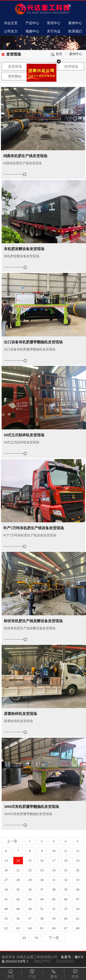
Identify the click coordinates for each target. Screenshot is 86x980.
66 (54, 928)
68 (78, 928)
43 (30, 899)
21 (18, 870)
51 (42, 909)
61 (78, 919)
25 (66, 870)
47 (78, 899)
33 (78, 880)
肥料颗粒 (15, 76)
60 (66, 919)
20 (6, 870)
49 (18, 909)
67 (66, 928)
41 (6, 899)
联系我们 (75, 31)
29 (30, 880)
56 (18, 919)
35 (18, 890)
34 (6, 890)
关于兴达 (54, 31)
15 (30, 861)
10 (54, 851)
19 (78, 861)
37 (42, 890)
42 (18, 899)
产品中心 (32, 23)
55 (6, 919)
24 (54, 870)
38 (54, 890)
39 (66, 890)
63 (18, 928)
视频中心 (32, 31)
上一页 (12, 841)
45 (54, 899)
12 (78, 851)
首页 (59, 54)
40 (78, 890)
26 (78, 870)
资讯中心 (54, 23)
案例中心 (75, 23)
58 (42, 919)
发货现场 (15, 66)
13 (6, 861)
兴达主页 (11, 23)
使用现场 (71, 66)
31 (54, 880)
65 (42, 928)
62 (6, 928)
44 (42, 899)
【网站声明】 (42, 961)
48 (6, 909)
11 (66, 851)
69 (24, 938)
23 (42, 870)
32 (66, 880)
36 (30, 890)
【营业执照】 (65, 961)
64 (30, 928)
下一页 (54, 938)
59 (54, 919)
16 (42, 861)
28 (18, 880)
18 (66, 861)
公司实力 (11, 31)
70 (36, 938)
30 (42, 880)
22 (30, 870)
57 (30, 919)
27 (6, 880)
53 (66, 909)
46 (66, 899)
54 (78, 909)
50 (30, 909)
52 (54, 909)
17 (54, 861)
